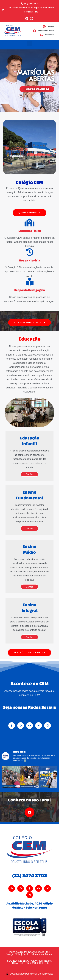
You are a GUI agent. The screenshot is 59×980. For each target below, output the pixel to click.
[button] (29, 44)
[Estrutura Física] (30, 222)
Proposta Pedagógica (30, 290)
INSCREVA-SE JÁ (37, 89)
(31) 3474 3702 (30, 875)
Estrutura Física (30, 231)
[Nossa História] (30, 252)
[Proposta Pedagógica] (30, 282)
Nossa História (29, 260)
